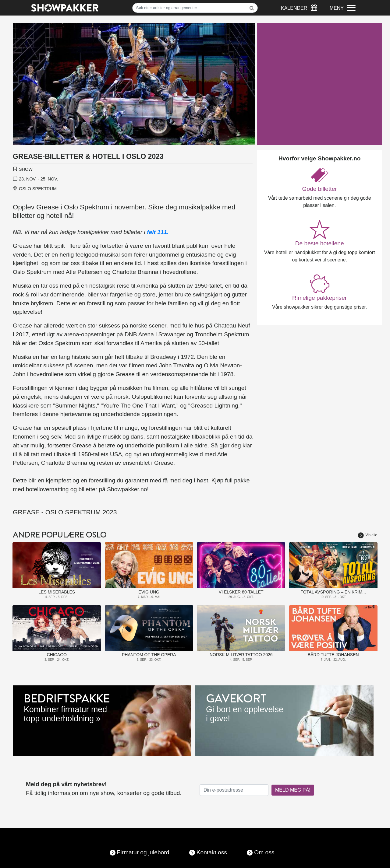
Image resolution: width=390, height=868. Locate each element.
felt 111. (158, 232)
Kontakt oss (212, 852)
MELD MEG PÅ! (293, 790)
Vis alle (367, 535)
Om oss (264, 852)
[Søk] (195, 8)
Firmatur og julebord (143, 852)
